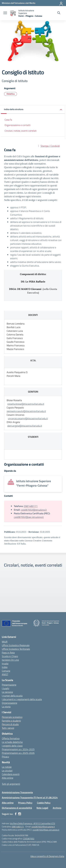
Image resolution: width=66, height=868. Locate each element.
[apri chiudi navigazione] (5, 13)
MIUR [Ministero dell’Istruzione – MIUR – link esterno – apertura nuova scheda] (5, 642)
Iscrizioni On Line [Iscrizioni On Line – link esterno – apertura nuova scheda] (10, 660)
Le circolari (7, 771)
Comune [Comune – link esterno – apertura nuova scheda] (6, 671)
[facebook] (16, 814)
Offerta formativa (11, 738)
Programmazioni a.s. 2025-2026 (18, 753)
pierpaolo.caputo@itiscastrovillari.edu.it (26, 411)
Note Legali (42, 808)
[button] (33, 110)
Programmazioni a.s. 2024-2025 (18, 749)
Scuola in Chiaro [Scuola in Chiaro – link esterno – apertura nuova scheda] (10, 656)
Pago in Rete (8, 653)
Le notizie (7, 767)
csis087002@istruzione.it (34, 510)
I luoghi (5, 688)
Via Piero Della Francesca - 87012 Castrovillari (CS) (32, 823)
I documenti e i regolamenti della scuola (22, 699)
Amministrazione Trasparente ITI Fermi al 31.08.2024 (30, 797)
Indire (5, 667)
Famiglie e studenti (11, 721)
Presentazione (9, 685)
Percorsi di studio (10, 724)
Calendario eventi (11, 774)
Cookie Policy (44, 803)
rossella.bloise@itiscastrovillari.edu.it (26, 404)
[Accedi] (61, 3)
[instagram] (20, 814)
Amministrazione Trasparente (17, 792)
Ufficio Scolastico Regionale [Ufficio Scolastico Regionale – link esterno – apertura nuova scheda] (16, 645)
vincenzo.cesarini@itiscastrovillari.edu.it (28, 418)
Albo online (8, 778)
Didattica (11, 94)
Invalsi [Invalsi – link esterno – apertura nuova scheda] (5, 663)
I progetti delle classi (12, 746)
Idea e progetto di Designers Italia (47, 856)
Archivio (57, 808)
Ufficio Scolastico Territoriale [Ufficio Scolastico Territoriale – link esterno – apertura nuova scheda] (16, 649)
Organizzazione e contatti (17, 125)
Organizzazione (10, 703)
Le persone (7, 692)
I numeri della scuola (12, 696)
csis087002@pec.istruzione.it (29, 517)
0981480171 (31, 506)
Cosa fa (8, 120)
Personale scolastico (12, 717)
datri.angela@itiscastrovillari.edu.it (25, 426)
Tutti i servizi (8, 728)
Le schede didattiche (12, 742)
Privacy (5, 757)
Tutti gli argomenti (11, 784)
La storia (6, 707)
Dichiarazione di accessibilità (17, 808)
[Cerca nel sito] (59, 13)
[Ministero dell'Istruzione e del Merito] (19, 3)
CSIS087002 (29, 839)
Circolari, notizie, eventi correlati (21, 131)
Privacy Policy (25, 803)
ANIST (5, 674)
